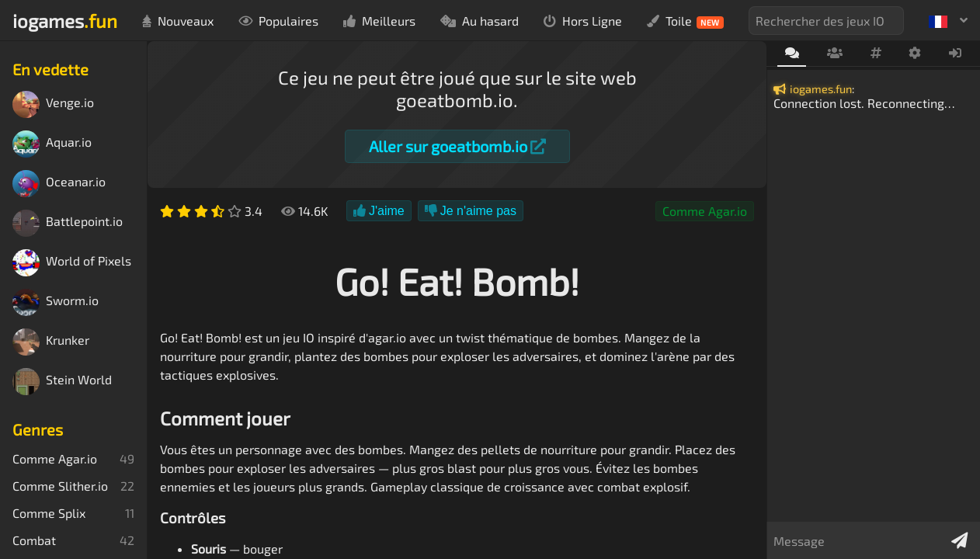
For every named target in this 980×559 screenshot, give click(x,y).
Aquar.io (52, 144)
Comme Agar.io (705, 211)
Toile (685, 21)
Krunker (51, 342)
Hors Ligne (583, 21)
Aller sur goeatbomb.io (457, 146)
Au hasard (480, 21)
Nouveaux (178, 21)
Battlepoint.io (68, 223)
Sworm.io (56, 302)
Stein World (62, 382)
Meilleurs (379, 21)
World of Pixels (72, 263)
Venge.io (53, 104)
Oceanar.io (59, 184)
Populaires (278, 21)
